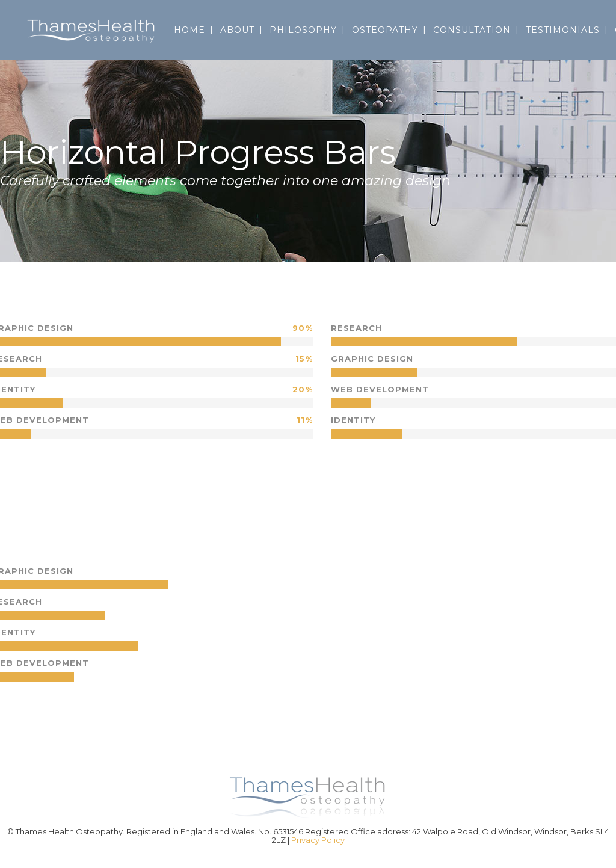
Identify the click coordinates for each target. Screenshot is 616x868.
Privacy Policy (318, 840)
